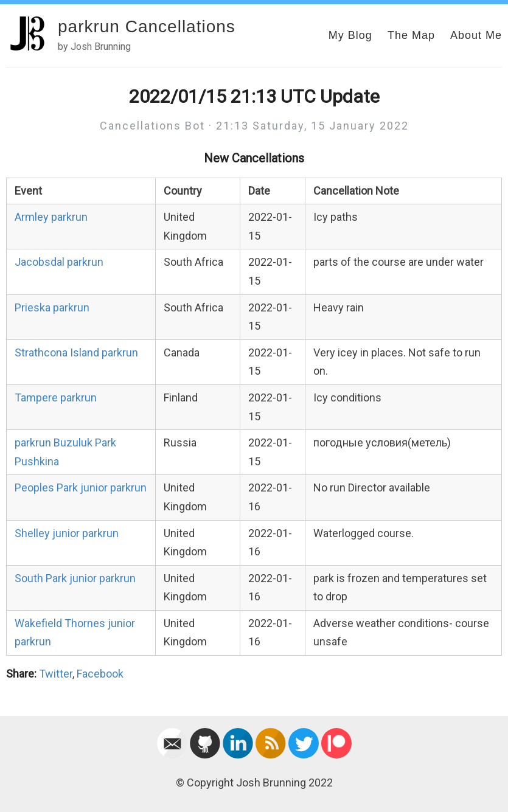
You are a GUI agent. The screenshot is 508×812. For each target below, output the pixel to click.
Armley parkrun (51, 217)
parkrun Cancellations (147, 26)
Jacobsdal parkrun (59, 262)
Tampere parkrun (56, 397)
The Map (411, 35)
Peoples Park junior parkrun (81, 488)
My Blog (350, 35)
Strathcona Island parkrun (76, 352)
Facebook (100, 674)
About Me (476, 35)
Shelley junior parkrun (67, 533)
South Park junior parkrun (75, 578)
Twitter (56, 674)
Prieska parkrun (52, 307)
